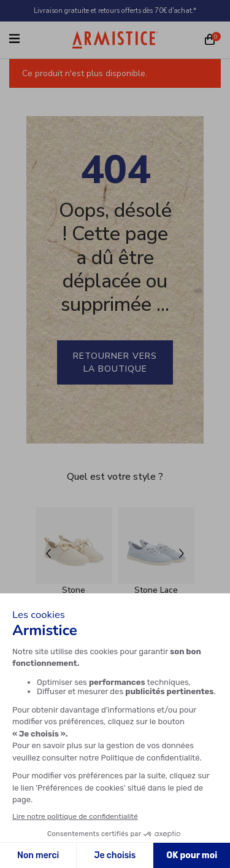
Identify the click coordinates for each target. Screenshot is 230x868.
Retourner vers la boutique (115, 362)
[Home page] (115, 40)
